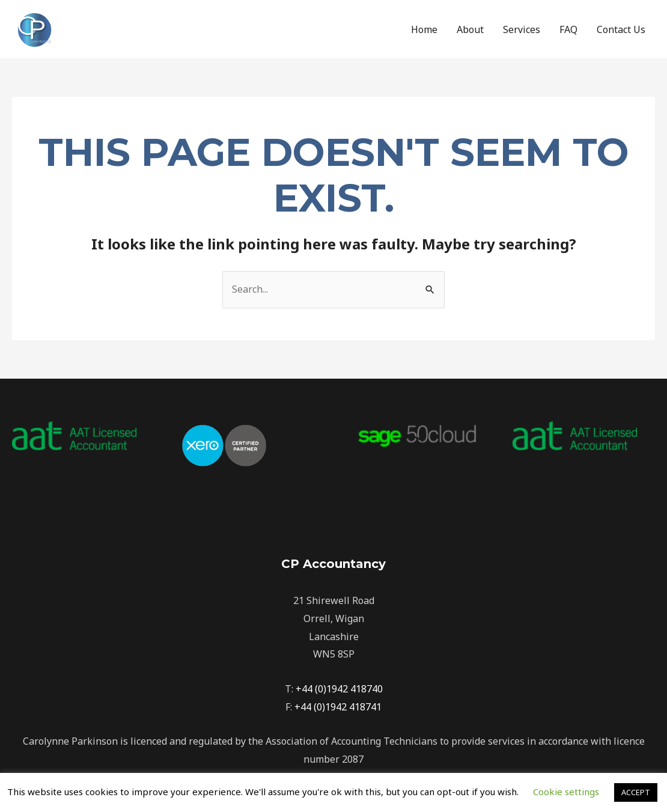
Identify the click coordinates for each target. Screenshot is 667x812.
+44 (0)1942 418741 (338, 707)
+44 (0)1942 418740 (339, 689)
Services (522, 29)
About (470, 29)
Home (424, 29)
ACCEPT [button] (636, 792)
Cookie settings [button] (566, 792)
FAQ (568, 29)
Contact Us (621, 29)
